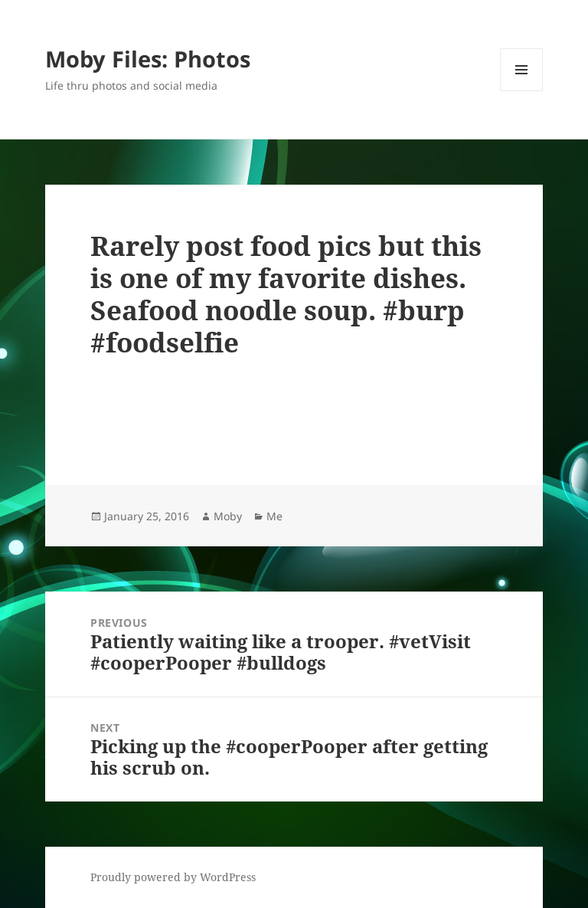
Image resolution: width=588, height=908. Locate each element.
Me (274, 516)
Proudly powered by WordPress (173, 877)
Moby (228, 516)
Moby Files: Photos (148, 59)
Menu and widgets (522, 91)
